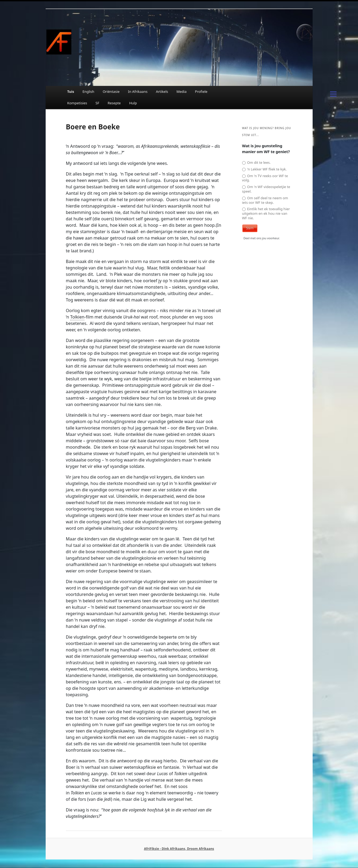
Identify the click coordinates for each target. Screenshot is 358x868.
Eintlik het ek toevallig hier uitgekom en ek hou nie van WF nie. (266, 214)
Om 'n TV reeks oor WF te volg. (265, 178)
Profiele (201, 91)
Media (182, 91)
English (88, 91)
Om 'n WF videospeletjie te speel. (266, 189)
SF (97, 103)
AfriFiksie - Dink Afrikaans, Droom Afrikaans (179, 849)
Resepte (114, 103)
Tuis (71, 91)
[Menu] (333, 93)
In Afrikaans (138, 91)
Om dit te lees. (256, 163)
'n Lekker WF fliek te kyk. (265, 169)
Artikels (162, 91)
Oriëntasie (111, 91)
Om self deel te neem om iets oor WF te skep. (265, 200)
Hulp (133, 103)
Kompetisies (77, 103)
